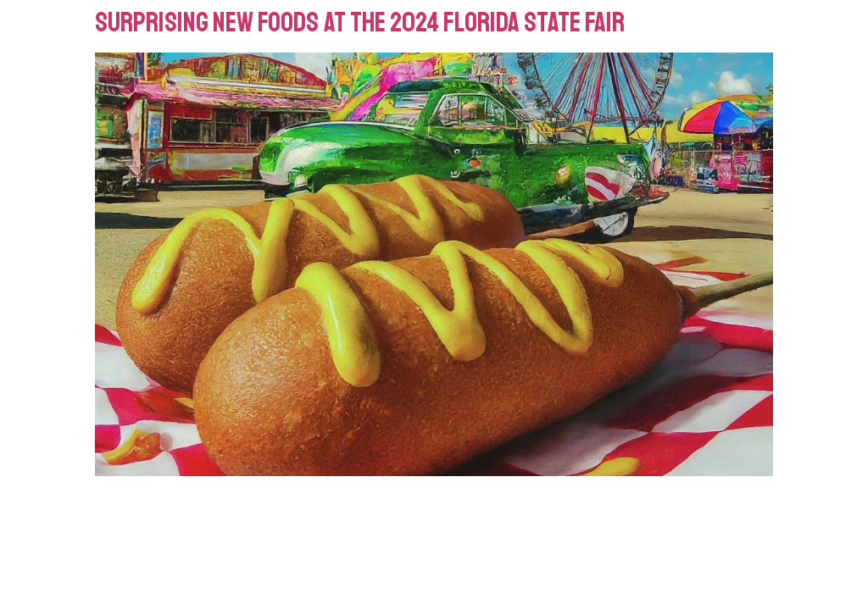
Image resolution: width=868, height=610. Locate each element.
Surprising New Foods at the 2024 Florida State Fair (360, 23)
